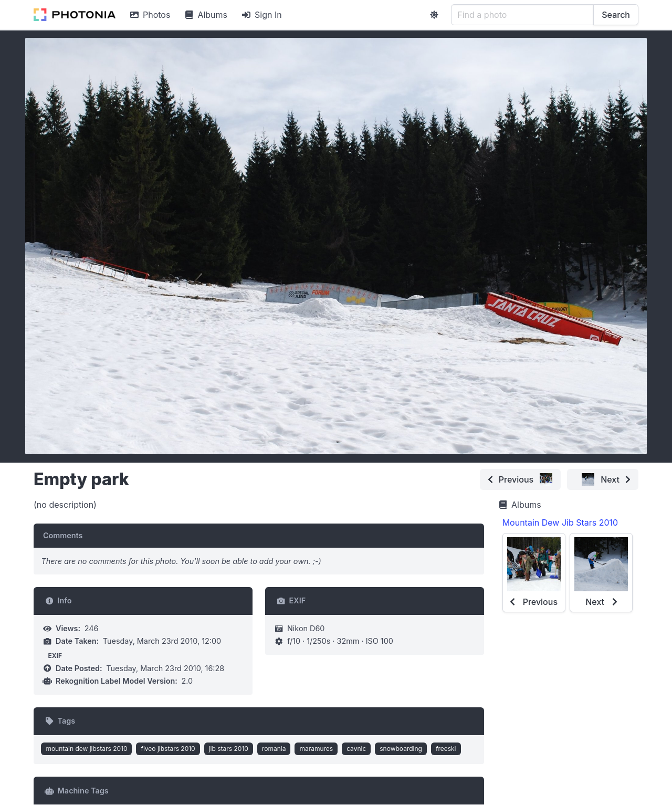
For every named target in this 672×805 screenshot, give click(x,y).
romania (274, 749)
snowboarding (401, 749)
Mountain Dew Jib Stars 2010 (560, 522)
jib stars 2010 (229, 749)
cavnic (356, 749)
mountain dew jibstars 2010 (86, 749)
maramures (316, 749)
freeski (446, 749)
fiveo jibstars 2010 (168, 749)
